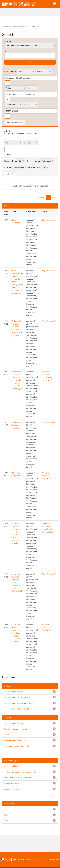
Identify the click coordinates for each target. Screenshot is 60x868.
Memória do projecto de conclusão (16, 476)
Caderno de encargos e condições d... (20, 772)
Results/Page (11, 161)
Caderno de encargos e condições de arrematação (48, 376)
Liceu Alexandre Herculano (15, 740)
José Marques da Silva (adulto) (17, 697)
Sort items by (34, 161)
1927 (6, 815)
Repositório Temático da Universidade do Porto (20, 27)
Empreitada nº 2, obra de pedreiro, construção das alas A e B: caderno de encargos (17, 380)
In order (8, 167)
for (6, 51)
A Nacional (9, 735)
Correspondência (49, 220)
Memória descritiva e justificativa (47, 476)
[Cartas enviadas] (16, 221)
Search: (8, 41)
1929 (6, 809)
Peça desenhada (49, 270)
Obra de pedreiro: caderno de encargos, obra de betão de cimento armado (16, 533)
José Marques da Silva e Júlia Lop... (19, 709)
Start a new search (15, 122)
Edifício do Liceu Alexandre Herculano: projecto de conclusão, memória (16, 633)
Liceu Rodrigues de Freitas (16, 729)
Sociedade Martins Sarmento (17, 746)
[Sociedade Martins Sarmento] (16, 425)
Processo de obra (49, 422)
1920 (6, 821)
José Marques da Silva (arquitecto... (19, 703)
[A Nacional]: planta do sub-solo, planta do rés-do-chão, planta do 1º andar (17, 329)
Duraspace (55, 859)
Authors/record (35, 167)
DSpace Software (23, 859)
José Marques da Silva (14, 692)
